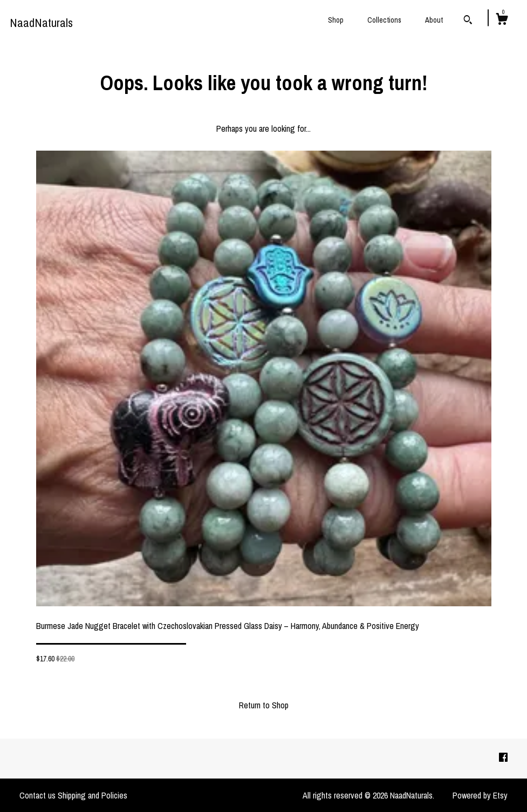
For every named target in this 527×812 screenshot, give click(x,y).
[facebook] (503, 758)
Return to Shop (264, 705)
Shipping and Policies (93, 795)
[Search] (468, 21)
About (434, 20)
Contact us (37, 795)
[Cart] (502, 21)
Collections (384, 20)
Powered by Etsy (480, 795)
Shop (336, 20)
